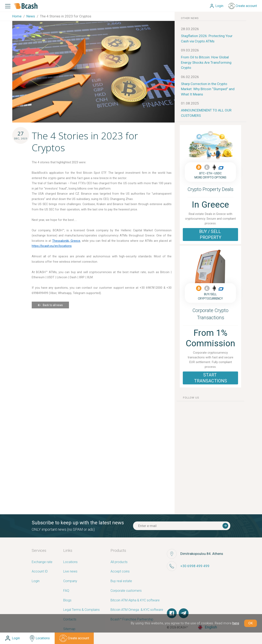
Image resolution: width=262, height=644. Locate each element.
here (236, 623)
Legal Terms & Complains (81, 610)
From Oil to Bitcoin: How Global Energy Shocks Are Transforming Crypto (206, 62)
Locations (70, 562)
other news (190, 18)
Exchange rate (42, 562)
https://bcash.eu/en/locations (52, 246)
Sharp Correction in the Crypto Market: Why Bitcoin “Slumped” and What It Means (208, 89)
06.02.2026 (190, 77)
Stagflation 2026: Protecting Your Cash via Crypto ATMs (207, 39)
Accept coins (120, 572)
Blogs (67, 600)
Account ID (40, 572)
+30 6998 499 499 (195, 566)
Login (36, 581)
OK (251, 623)
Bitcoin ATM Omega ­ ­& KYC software (137, 610)
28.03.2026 (190, 29)
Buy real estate (121, 581)
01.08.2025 (190, 103)
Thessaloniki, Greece (66, 241)
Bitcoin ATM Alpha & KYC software (135, 600)
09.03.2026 (190, 50)
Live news (70, 572)
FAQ (66, 591)
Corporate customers (126, 591)
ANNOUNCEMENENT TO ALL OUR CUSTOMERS (206, 113)
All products (119, 562)
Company (70, 581)
